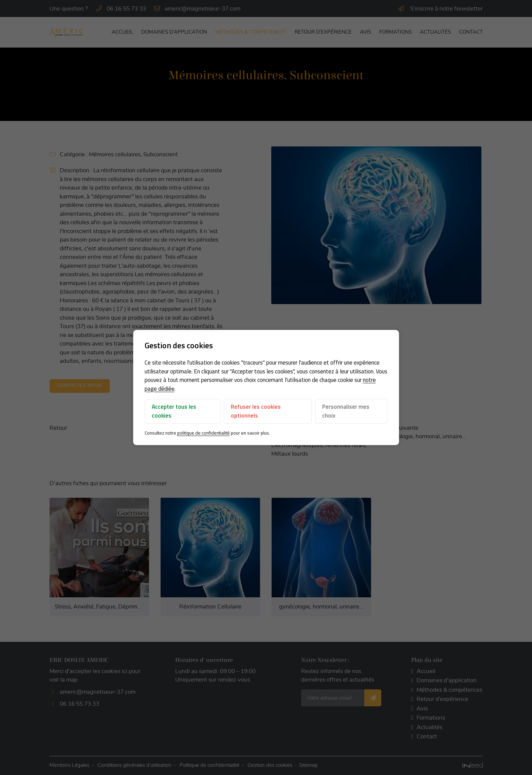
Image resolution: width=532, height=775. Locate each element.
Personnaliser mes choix (346, 411)
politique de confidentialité (204, 433)
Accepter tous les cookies (174, 411)
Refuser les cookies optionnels (256, 411)
